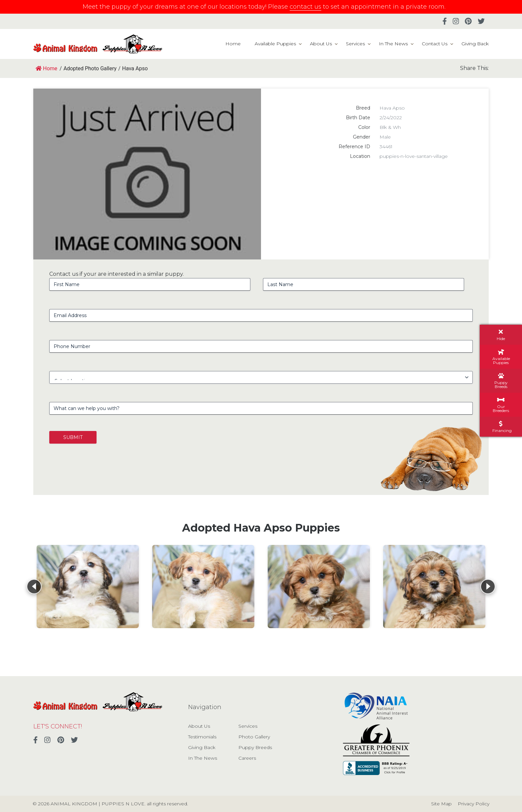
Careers (247, 758)
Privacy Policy (474, 804)
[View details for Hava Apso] (88, 587)
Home (233, 44)
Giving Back (475, 44)
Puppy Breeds (255, 747)
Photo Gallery (254, 737)
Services (355, 44)
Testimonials (202, 737)
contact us (305, 7)
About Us (321, 44)
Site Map (441, 804)
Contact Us (435, 44)
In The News (393, 44)
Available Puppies (275, 44)
